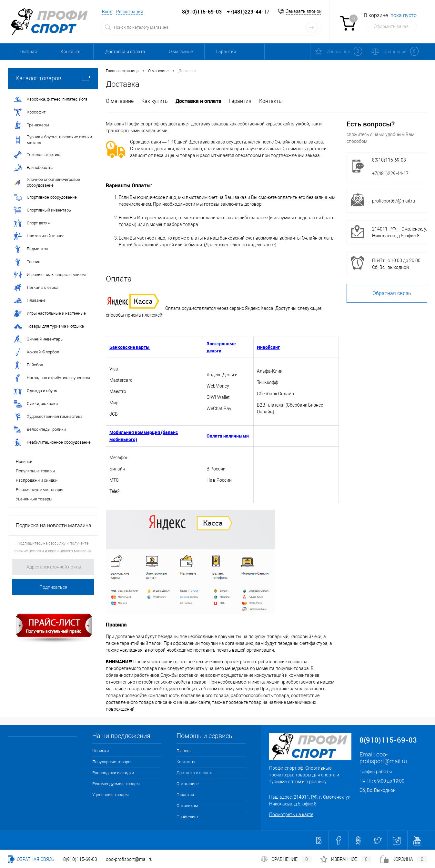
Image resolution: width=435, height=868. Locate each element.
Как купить (155, 101)
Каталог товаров (53, 78)
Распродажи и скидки (37, 480)
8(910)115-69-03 (80, 859)
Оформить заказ (391, 26)
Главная (28, 52)
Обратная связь (31, 859)
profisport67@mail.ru (394, 201)
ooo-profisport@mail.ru (383, 758)
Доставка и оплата (125, 52)
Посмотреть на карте (291, 814)
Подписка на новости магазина (54, 525)
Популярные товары (35, 471)
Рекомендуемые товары (40, 490)
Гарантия (226, 52)
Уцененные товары (34, 499)
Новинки (24, 462)
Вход (107, 12)
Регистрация (130, 12)
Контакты (71, 52)
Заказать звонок (304, 11)
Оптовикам (272, 52)
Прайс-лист (187, 817)
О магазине (181, 52)
